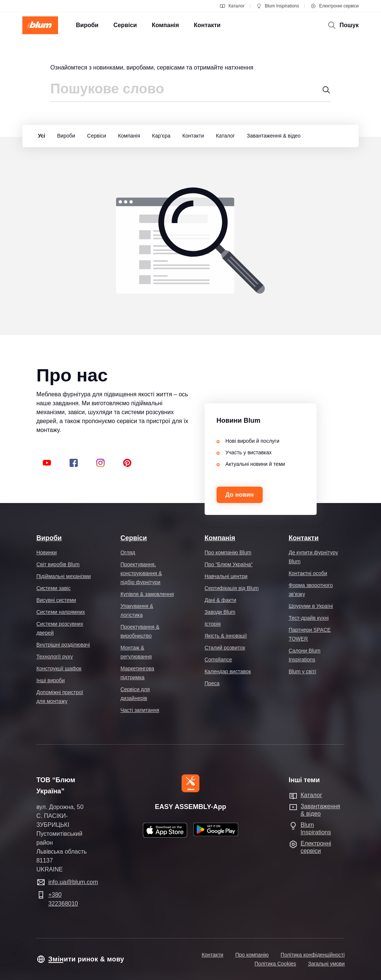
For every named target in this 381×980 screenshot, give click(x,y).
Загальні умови (326, 964)
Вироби (49, 538)
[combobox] (190, 92)
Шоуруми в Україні (311, 606)
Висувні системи (56, 600)
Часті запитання (140, 710)
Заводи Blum (220, 612)
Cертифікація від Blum (232, 588)
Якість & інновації (226, 636)
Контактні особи (308, 573)
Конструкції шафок (59, 668)
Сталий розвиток (225, 648)
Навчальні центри (226, 576)
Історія (213, 624)
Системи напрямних (61, 612)
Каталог (232, 6)
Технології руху (55, 657)
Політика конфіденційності (313, 955)
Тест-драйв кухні (309, 618)
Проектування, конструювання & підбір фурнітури (141, 573)
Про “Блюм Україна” (229, 564)
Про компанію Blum (228, 552)
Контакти (304, 538)
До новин (240, 495)
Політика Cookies (275, 964)
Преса (212, 683)
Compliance (218, 660)
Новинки (47, 552)
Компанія (220, 538)
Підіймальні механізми (64, 576)
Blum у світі (302, 671)
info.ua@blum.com (73, 882)
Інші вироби (51, 680)
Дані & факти (220, 600)
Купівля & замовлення (147, 594)
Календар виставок (228, 671)
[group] (40, 136)
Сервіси (134, 538)
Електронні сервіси (334, 6)
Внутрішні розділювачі (63, 645)
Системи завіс (54, 588)
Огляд (128, 552)
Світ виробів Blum (58, 564)
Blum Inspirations (278, 6)
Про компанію (252, 955)
